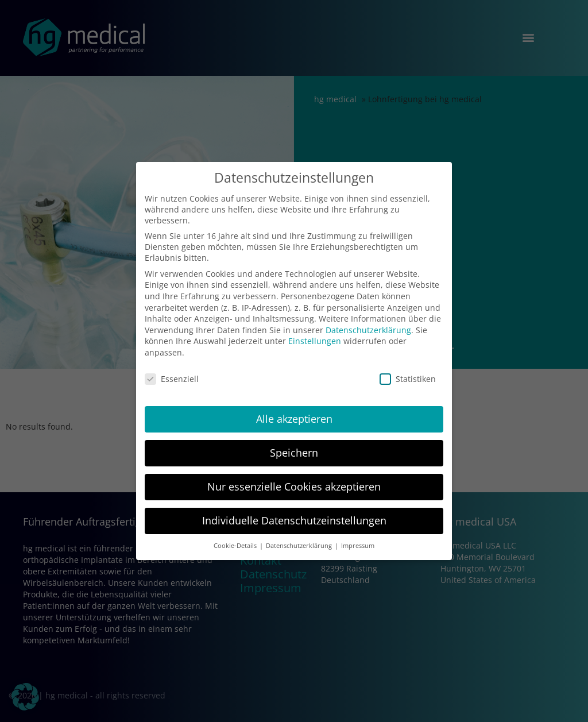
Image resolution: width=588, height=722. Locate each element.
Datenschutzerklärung (368, 330)
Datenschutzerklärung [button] (300, 546)
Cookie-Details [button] (236, 546)
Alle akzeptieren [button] (294, 419)
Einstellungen (315, 341)
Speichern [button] (294, 453)
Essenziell (172, 379)
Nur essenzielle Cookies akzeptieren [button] (294, 487)
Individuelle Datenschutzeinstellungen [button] (294, 520)
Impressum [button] (358, 546)
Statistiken (408, 379)
